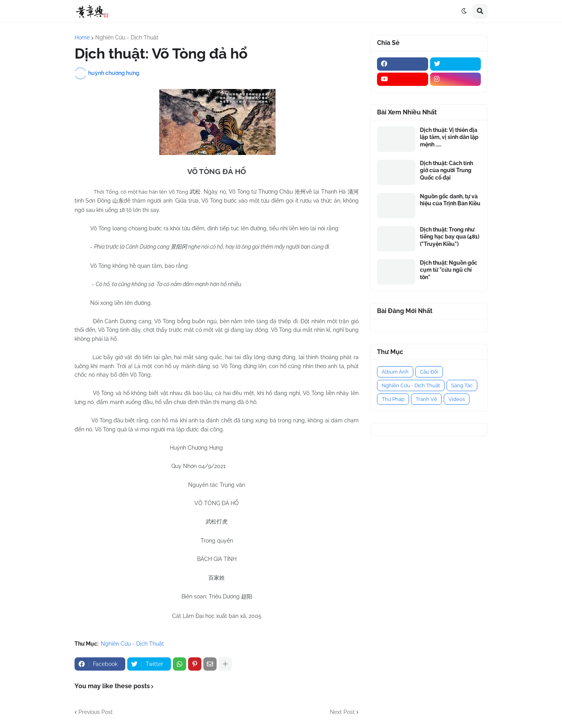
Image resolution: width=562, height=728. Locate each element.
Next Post (342, 712)
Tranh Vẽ (426, 399)
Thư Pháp (393, 399)
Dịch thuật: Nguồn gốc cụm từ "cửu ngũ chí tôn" (449, 270)
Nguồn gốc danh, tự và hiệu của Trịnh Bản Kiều (450, 200)
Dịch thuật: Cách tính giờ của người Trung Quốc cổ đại (446, 170)
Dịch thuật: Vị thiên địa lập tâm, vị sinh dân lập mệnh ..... (449, 137)
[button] (464, 11)
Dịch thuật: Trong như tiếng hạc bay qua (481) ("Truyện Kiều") (450, 237)
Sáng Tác (462, 385)
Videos (457, 399)
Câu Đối (429, 372)
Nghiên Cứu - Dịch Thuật (127, 37)
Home (82, 37)
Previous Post (96, 712)
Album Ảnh (395, 372)
